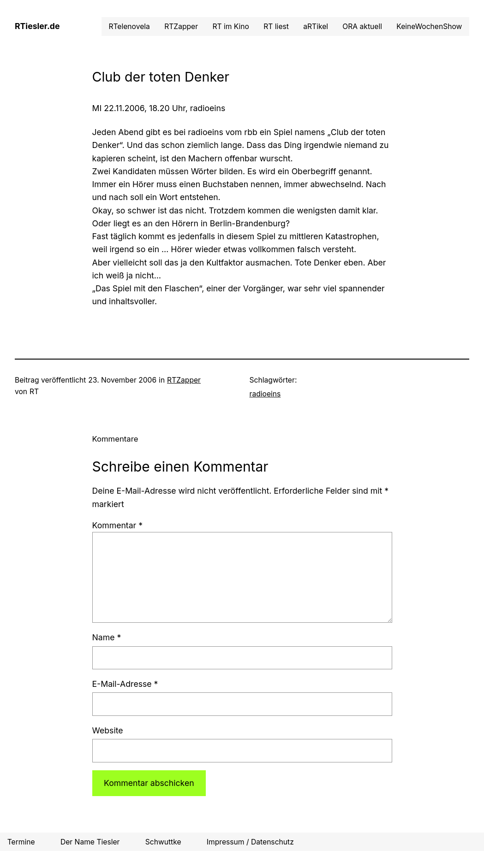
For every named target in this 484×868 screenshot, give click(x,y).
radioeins (265, 394)
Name (107, 637)
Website (108, 730)
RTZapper (184, 380)
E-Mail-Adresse (125, 684)
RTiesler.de (37, 26)
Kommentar (118, 525)
